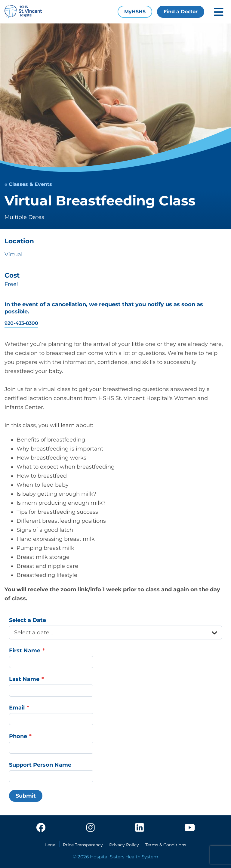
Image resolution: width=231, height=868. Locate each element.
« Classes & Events (28, 184)
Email (17, 708)
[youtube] (190, 828)
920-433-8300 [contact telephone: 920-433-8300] (21, 323)
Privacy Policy (124, 845)
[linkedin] (140, 828)
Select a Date (28, 620)
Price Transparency (83, 845)
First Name (25, 651)
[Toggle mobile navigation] (219, 12)
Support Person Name (40, 765)
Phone (18, 736)
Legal (51, 845)
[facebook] (41, 828)
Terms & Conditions (166, 845)
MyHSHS (135, 12)
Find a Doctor (181, 12)
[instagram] (91, 828)
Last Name (24, 679)
